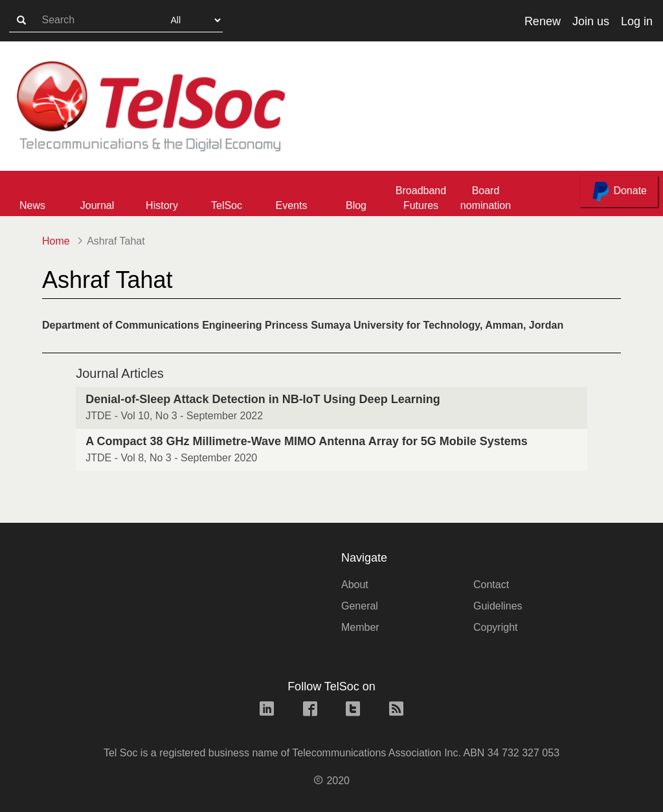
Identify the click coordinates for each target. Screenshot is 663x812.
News (32, 205)
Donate (619, 192)
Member (360, 627)
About (355, 585)
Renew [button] (543, 21)
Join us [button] (591, 21)
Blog (356, 205)
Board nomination (486, 198)
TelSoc (227, 205)
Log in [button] (637, 21)
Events (292, 205)
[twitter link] (353, 710)
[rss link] (396, 710)
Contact (491, 585)
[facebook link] (310, 710)
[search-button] (21, 21)
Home (56, 241)
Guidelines (498, 606)
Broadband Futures (421, 198)
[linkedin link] (267, 710)
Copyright (495, 627)
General (360, 606)
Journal (97, 205)
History (162, 205)
